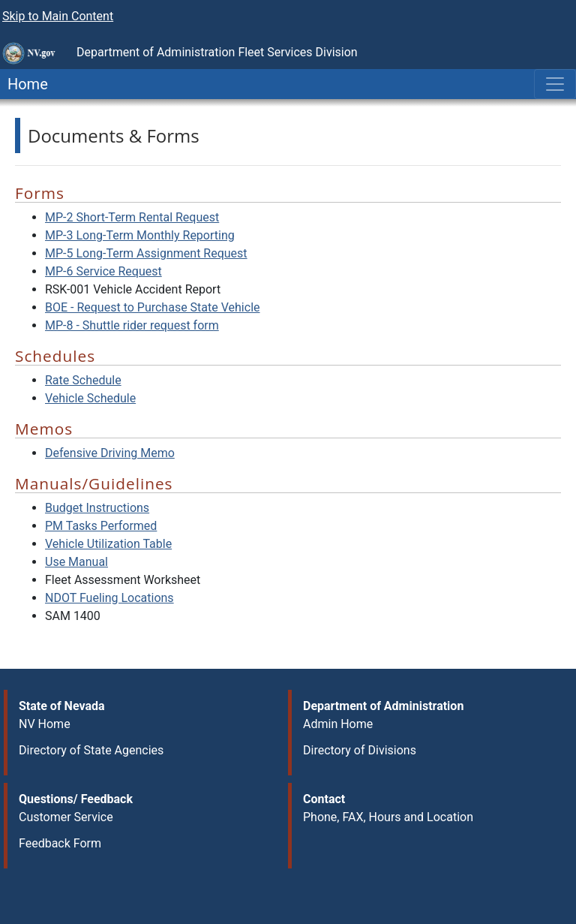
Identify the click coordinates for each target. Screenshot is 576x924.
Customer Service (66, 817)
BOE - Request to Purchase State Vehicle (153, 307)
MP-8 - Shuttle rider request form (132, 325)
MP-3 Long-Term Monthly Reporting (140, 235)
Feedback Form (60, 843)
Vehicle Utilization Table (108, 544)
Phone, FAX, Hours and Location (388, 817)
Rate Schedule (83, 380)
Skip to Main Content (58, 16)
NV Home (45, 724)
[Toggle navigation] (555, 84)
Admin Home (338, 724)
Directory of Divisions (360, 750)
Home (24, 84)
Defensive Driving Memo (110, 453)
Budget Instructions (97, 508)
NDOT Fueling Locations (109, 598)
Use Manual (76, 562)
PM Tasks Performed (101, 526)
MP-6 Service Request (103, 271)
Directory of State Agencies (91, 750)
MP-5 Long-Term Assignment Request (146, 253)
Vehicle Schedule (90, 398)
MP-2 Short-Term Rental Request (132, 217)
